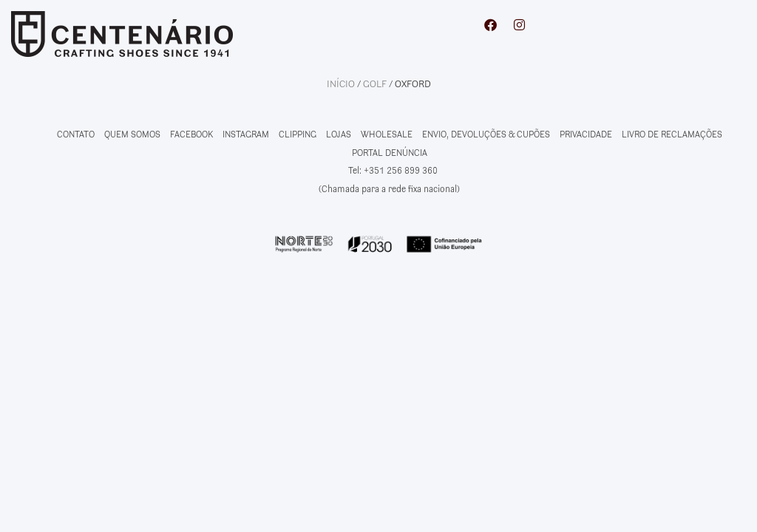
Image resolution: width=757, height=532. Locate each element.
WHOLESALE (387, 135)
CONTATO (76, 135)
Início (341, 84)
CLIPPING (298, 135)
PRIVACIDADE (586, 135)
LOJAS (339, 135)
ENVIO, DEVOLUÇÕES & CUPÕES (486, 135)
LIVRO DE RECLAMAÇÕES (672, 135)
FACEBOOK (191, 135)
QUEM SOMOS (132, 135)
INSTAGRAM (246, 135)
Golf (375, 84)
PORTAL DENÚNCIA (390, 153)
